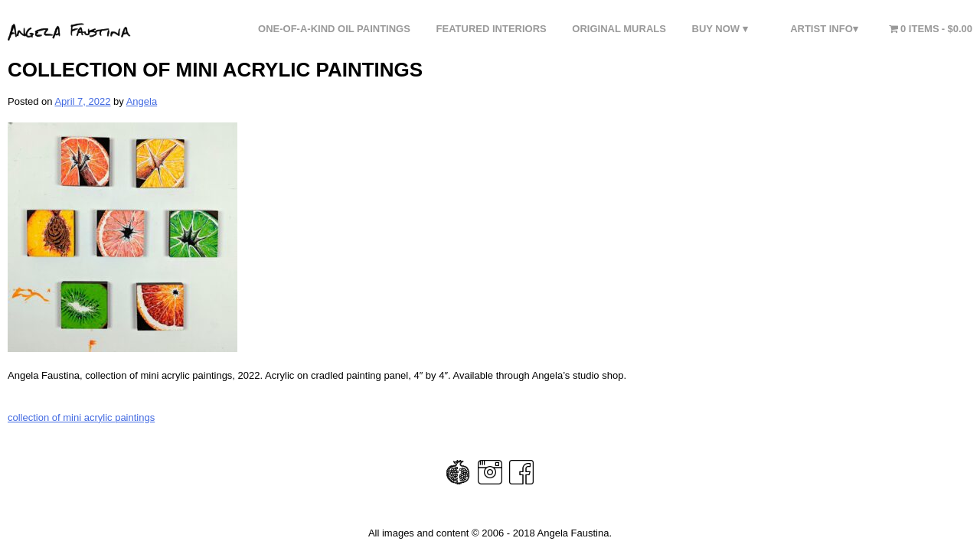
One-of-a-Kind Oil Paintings (334, 29)
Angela (142, 101)
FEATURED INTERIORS (492, 29)
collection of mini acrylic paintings (81, 417)
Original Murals (619, 29)
